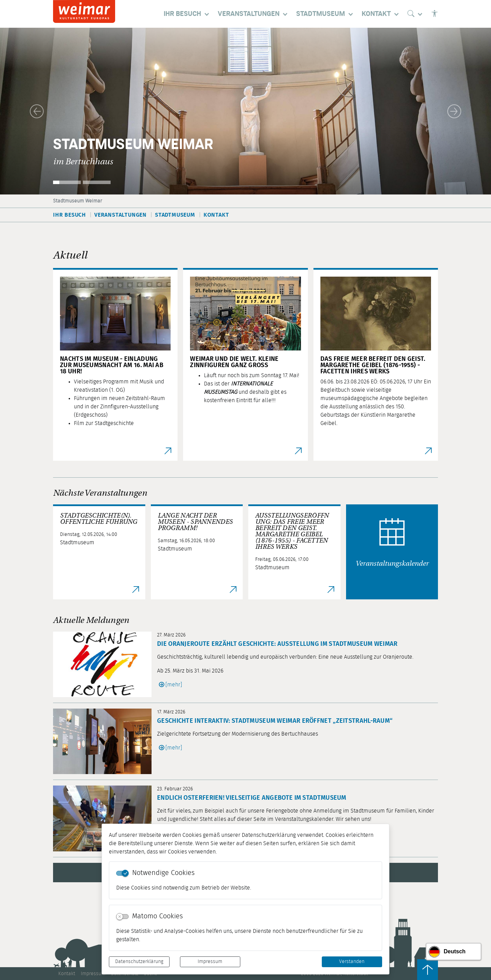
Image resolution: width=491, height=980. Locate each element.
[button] (37, 111)
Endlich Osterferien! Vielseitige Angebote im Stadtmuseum (252, 798)
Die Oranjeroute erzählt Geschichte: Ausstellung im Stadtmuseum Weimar (277, 644)
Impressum (210, 962)
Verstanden (352, 962)
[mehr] (174, 685)
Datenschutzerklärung (139, 962)
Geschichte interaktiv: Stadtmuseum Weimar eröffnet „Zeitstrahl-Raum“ (275, 721)
